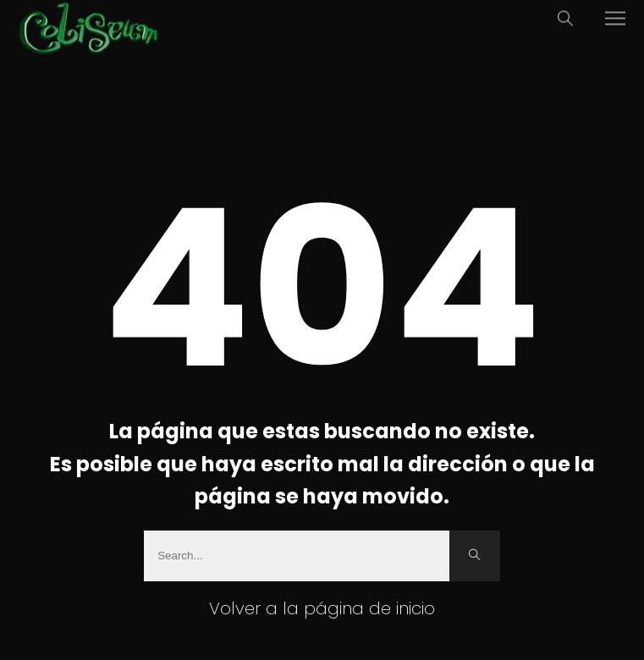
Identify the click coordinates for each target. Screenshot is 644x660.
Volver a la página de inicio (322, 608)
